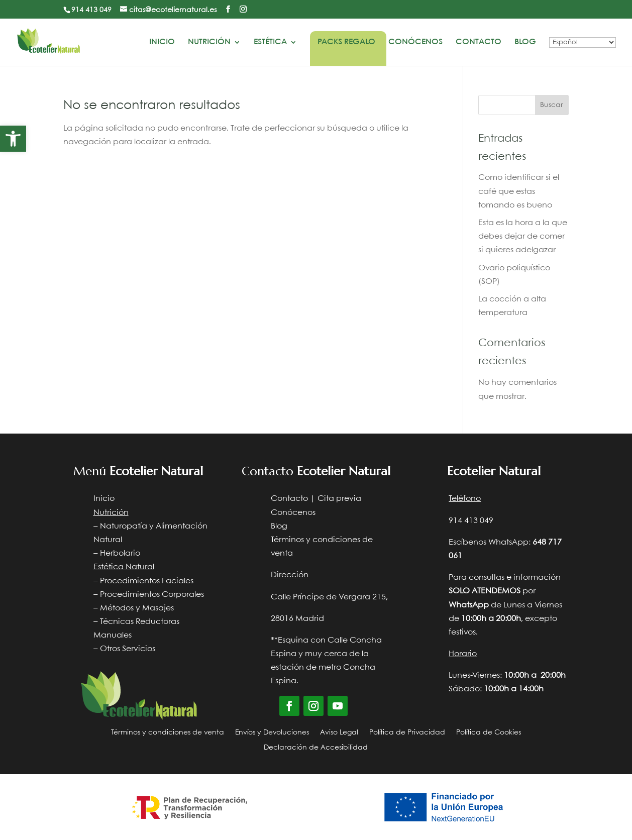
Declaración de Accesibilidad (316, 748)
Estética (270, 42)
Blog (525, 42)
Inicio (162, 42)
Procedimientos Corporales (152, 595)
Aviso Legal (339, 732)
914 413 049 (91, 10)
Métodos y (120, 608)
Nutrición (209, 42)
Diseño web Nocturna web (517, 761)
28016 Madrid (297, 619)
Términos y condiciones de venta (168, 732)
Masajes (158, 608)
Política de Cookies (489, 732)
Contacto (479, 42)
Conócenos (415, 42)
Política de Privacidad (407, 732)
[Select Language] (583, 42)
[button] (13, 139)
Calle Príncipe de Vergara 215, (329, 597)
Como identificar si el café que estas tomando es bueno (519, 191)
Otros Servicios (128, 649)
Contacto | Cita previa (316, 499)
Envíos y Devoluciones (272, 732)
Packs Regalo (346, 42)
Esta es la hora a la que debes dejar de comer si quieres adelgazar (523, 236)
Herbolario (120, 553)
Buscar (552, 105)
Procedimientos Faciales (147, 581)
